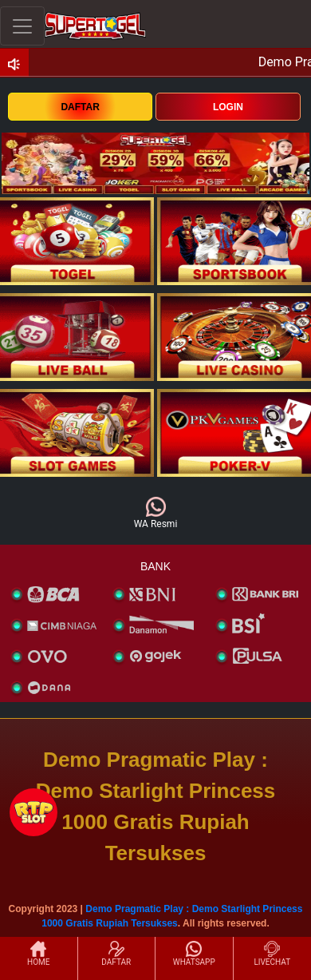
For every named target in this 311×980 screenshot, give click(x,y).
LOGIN (228, 107)
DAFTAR (80, 107)
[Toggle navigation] (22, 26)
